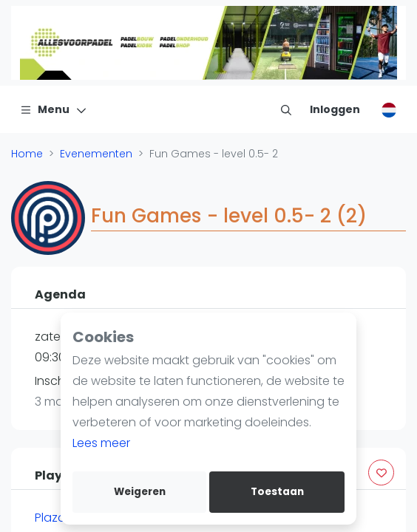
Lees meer (101, 443)
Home (27, 154)
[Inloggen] (335, 109)
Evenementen (96, 154)
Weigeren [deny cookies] (140, 492)
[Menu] (54, 109)
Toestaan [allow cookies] (277, 492)
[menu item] (286, 109)
